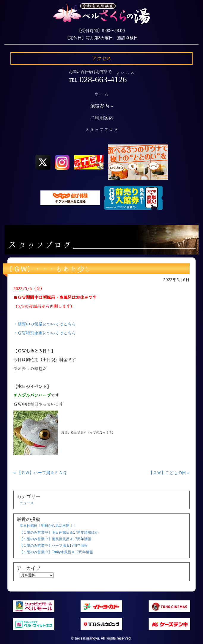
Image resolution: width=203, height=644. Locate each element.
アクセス (102, 58)
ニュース (27, 503)
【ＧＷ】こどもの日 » (169, 473)
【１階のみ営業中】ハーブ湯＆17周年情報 (54, 546)
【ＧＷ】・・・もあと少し (49, 269)
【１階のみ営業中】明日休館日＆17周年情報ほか (59, 532)
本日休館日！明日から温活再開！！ (48, 526)
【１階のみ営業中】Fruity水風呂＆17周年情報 (56, 552)
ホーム (102, 94)
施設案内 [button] (102, 106)
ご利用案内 (102, 118)
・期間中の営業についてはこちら (45, 324)
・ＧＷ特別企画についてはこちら (45, 333)
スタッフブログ (102, 130)
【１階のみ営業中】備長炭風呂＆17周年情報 (55, 539)
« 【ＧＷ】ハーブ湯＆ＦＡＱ (40, 473)
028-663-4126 (103, 79)
